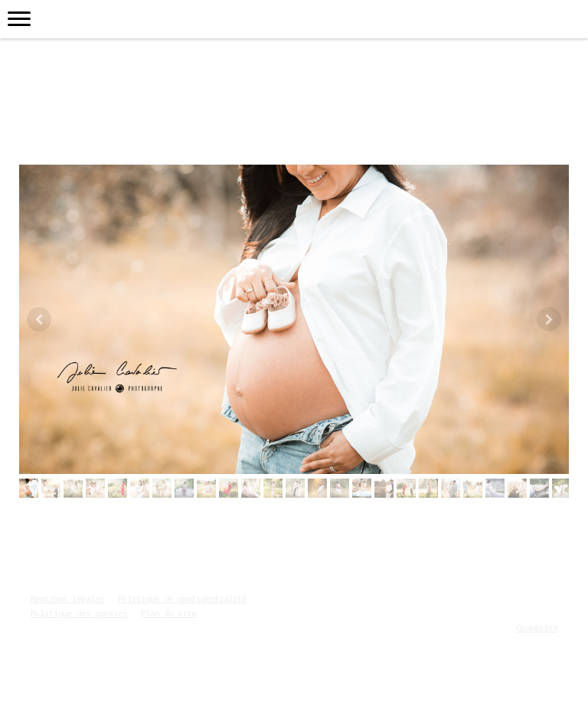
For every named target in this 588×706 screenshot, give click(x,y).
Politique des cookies (79, 613)
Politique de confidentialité (182, 598)
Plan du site (168, 613)
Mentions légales (67, 598)
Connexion (537, 628)
